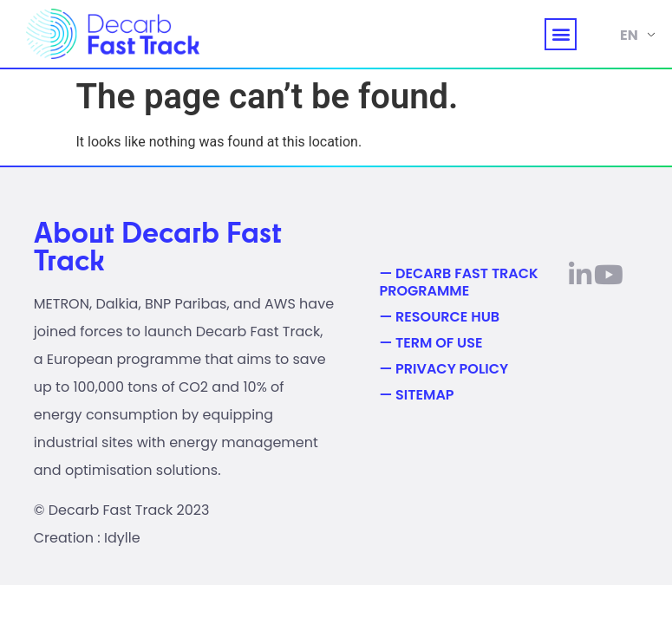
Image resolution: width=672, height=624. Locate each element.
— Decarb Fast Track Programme (458, 283)
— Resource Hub (439, 317)
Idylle (122, 538)
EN (629, 35)
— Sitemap (416, 395)
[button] (561, 34)
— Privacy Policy (444, 369)
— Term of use (431, 343)
